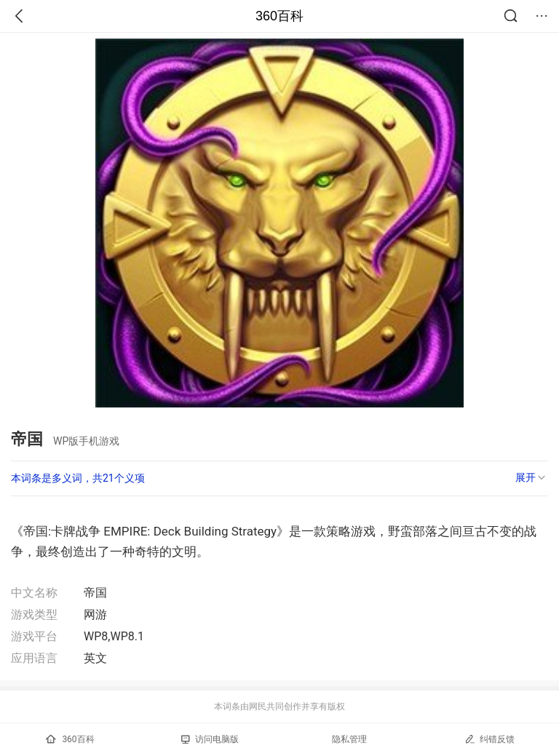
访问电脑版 (210, 739)
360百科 (279, 16)
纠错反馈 (489, 739)
